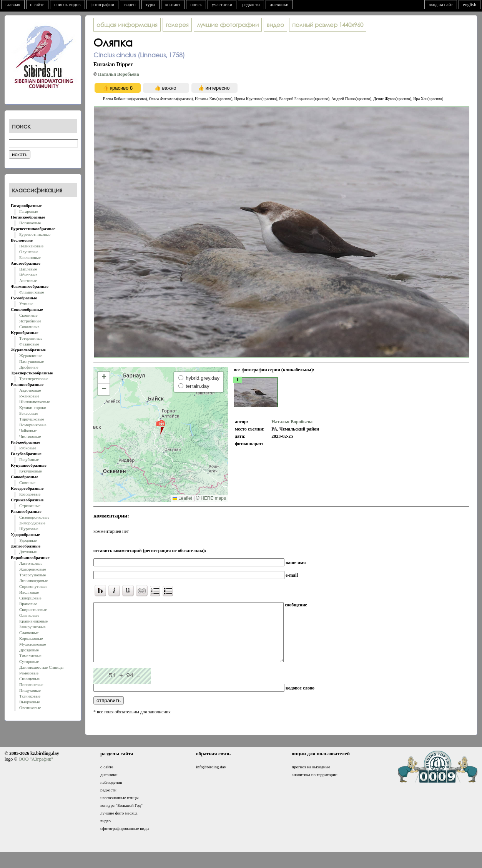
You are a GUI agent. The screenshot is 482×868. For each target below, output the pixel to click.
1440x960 (328, 25)
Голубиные (29, 459)
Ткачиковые (30, 696)
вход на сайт (441, 5)
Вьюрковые (30, 702)
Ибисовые (28, 275)
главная (13, 5)
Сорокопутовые (33, 586)
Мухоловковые (32, 644)
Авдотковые (30, 390)
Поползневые (31, 684)
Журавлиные (31, 356)
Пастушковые (32, 361)
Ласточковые (31, 563)
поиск (196, 5)
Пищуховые (30, 690)
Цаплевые (28, 269)
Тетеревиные (31, 338)
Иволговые (29, 592)
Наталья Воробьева (119, 74)
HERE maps (213, 498)
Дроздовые (29, 650)
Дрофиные (29, 367)
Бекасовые (29, 413)
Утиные (26, 304)
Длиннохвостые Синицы (41, 667)
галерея (177, 25)
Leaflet (182, 498)
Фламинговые (32, 292)
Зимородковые (32, 523)
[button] (160, 427)
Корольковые (31, 638)
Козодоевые (30, 494)
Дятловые (28, 552)
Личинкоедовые (33, 581)
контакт (173, 5)
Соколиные (29, 327)
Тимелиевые (30, 656)
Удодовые (28, 540)
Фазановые (29, 344)
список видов (67, 5)
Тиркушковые (32, 419)
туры (150, 5)
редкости (251, 5)
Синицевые (29, 679)
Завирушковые (32, 627)
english (470, 5)
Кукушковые (31, 471)
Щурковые (29, 529)
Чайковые (28, 431)
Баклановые (30, 257)
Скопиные (28, 315)
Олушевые (29, 252)
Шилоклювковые (35, 402)
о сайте (37, 5)
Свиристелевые (33, 609)
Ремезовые (29, 673)
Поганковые (30, 223)
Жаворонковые (33, 569)
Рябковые (28, 448)
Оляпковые (29, 615)
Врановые (28, 604)
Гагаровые (29, 211)
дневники (279, 5)
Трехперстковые (34, 379)
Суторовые (29, 661)
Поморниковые (33, 425)
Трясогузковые (32, 575)
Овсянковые (30, 708)
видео (130, 5)
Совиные (27, 482)
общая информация (127, 25)
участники (222, 5)
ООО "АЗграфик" (36, 771)
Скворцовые (30, 598)
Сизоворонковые (34, 517)
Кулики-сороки (33, 407)
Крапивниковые (33, 621)
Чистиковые (30, 436)
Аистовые (28, 280)
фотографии (103, 5)
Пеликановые (31, 246)
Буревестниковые (35, 234)
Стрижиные (30, 506)
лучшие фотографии (228, 25)
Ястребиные (30, 321)
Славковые (29, 633)
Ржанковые (29, 396)
